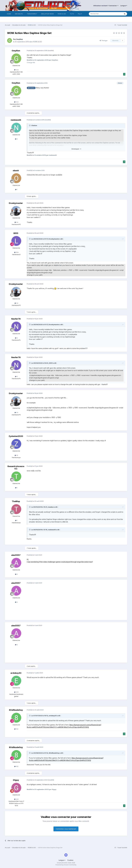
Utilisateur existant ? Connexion (106, 6)
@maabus (31, 88)
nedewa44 (16, 120)
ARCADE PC (19, 14)
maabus (51, 507)
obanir (16, 171)
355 (16, 692)
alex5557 (16, 555)
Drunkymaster (16, 203)
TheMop (16, 501)
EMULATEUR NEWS (47, 14)
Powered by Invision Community (66, 865)
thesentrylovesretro (16, 467)
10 (16, 455)
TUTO (72, 14)
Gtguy (16, 780)
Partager (104, 41)
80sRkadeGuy (16, 710)
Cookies (70, 860)
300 (16, 799)
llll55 (16, 233)
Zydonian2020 (16, 436)
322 (16, 70)
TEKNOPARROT (32, 14)
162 (16, 729)
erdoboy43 (16, 673)
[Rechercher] (101, 14)
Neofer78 (16, 319)
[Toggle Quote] (30, 125)
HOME (9, 14)
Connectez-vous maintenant (66, 829)
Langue (124, 6)
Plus (80, 14)
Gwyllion (20, 39)
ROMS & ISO (62, 14)
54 (16, 222)
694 (16, 252)
